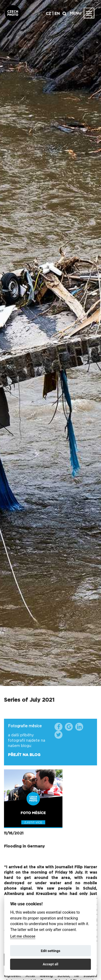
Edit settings (50, 951)
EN (57, 14)
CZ (48, 14)
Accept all (50, 964)
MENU (76, 13)
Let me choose (23, 936)
